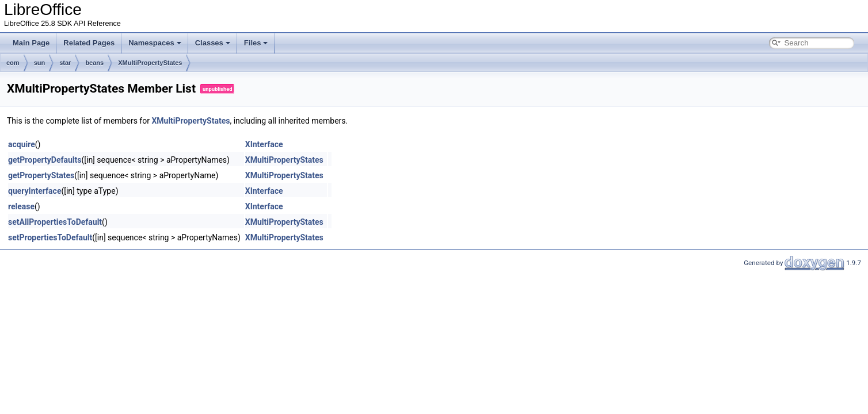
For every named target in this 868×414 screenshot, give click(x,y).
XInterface (264, 144)
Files (256, 43)
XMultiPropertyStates (150, 63)
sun (40, 63)
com (13, 63)
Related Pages (89, 43)
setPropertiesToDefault (50, 237)
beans (94, 63)
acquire (22, 144)
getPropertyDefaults (45, 160)
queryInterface (35, 191)
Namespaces (155, 43)
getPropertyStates (41, 175)
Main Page (31, 43)
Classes (213, 43)
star (65, 63)
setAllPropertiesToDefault (55, 222)
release (21, 206)
